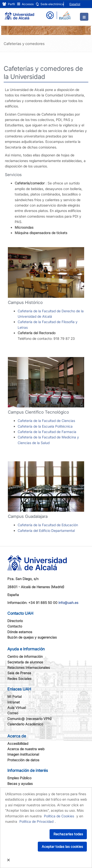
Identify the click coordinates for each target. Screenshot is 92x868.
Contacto (15, 626)
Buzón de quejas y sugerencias (32, 637)
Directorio (15, 621)
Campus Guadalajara (28, 516)
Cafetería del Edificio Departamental (46, 531)
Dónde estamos (20, 632)
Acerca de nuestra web (26, 749)
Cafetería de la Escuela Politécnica (45, 426)
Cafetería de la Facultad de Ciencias (46, 421)
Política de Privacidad (36, 821)
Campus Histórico (25, 302)
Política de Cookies (59, 816)
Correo (13, 713)
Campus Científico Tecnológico (38, 412)
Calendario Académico (25, 724)
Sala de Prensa (19, 673)
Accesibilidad (18, 743)
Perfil (9, 4)
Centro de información (25, 656)
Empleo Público (19, 778)
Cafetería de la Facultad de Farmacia (47, 432)
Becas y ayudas (20, 784)
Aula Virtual (17, 708)
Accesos (25, 4)
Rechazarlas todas (68, 834)
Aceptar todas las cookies (62, 846)
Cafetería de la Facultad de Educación (48, 525)
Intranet (14, 702)
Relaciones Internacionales (29, 667)
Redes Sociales (19, 679)
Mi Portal (14, 696)
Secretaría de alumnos (25, 662)
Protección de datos (23, 760)
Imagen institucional (23, 754)
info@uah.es (68, 603)
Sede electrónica (50, 4)
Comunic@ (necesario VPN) (30, 719)
